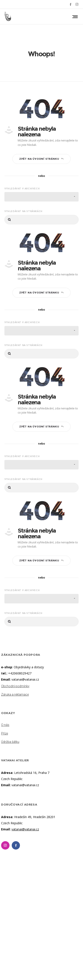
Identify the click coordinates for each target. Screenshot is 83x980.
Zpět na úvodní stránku (41, 159)
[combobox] (41, 197)
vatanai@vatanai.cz (25, 679)
